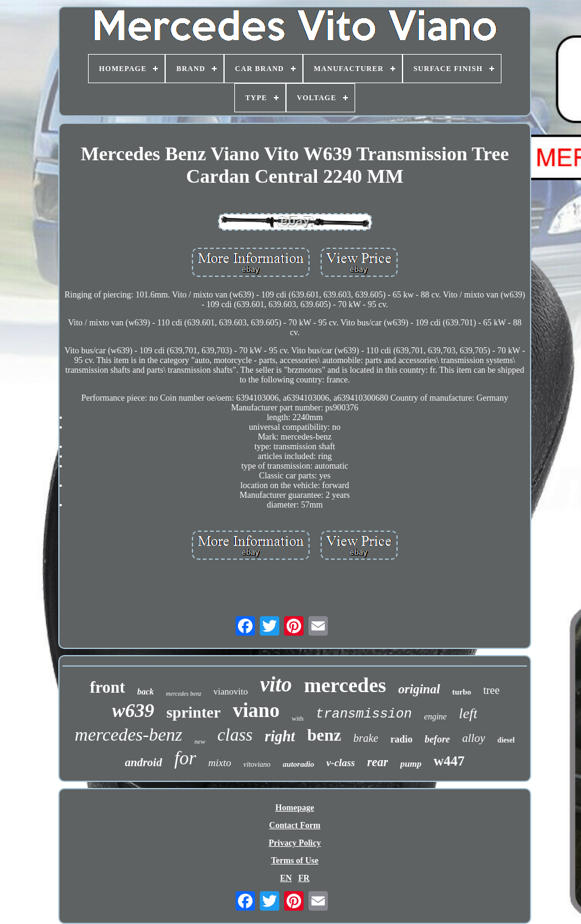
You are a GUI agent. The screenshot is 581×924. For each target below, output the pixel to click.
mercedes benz (183, 694)
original (419, 689)
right (280, 736)
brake (366, 738)
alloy (474, 738)
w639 (133, 710)
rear (378, 762)
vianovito (231, 691)
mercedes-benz (128, 734)
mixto (220, 763)
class (235, 735)
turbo (462, 692)
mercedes (345, 685)
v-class (341, 763)
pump (411, 764)
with (297, 718)
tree (491, 690)
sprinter (194, 712)
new (200, 741)
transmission (364, 714)
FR (304, 878)
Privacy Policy (295, 843)
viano (256, 710)
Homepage (295, 808)
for (185, 758)
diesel (506, 740)
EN (286, 878)
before (437, 739)
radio (401, 739)
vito (276, 685)
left (468, 713)
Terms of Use (294, 861)
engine (435, 717)
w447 (449, 761)
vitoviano (257, 764)
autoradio (299, 764)
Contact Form (294, 825)
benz (324, 735)
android (144, 762)
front (107, 687)
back (145, 692)
